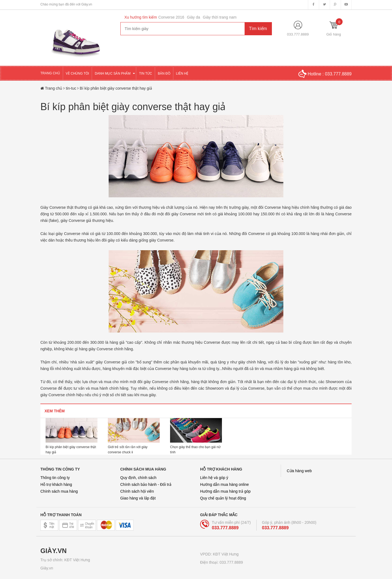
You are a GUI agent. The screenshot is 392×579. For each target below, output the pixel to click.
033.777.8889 (298, 34)
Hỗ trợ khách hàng (56, 484)
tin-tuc (72, 88)
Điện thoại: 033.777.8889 (222, 562)
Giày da (194, 17)
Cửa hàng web (299, 471)
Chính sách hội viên (137, 491)
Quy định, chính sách (138, 478)
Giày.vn (47, 568)
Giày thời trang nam (220, 17)
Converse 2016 (171, 17)
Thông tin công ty (55, 478)
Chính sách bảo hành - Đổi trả (146, 484)
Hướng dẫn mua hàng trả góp (225, 491)
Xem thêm (55, 411)
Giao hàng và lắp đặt (138, 498)
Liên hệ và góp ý (214, 478)
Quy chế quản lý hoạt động (223, 498)
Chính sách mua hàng (59, 491)
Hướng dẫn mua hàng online (225, 484)
